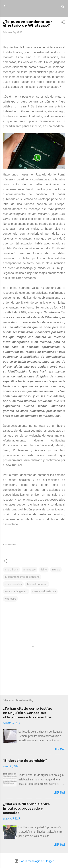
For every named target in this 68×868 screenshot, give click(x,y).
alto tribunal (12, 570)
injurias (56, 570)
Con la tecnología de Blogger (34, 861)
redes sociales (13, 584)
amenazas (29, 570)
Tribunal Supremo (37, 584)
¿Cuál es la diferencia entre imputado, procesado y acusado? (26, 809)
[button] (63, 23)
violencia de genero (16, 591)
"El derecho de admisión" (25, 761)
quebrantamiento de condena (22, 577)
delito (44, 570)
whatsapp (10, 599)
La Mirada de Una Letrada (34, 8)
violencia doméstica (44, 591)
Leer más (59, 749)
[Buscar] (63, 7)
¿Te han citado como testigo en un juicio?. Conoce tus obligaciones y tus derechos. (28, 713)
